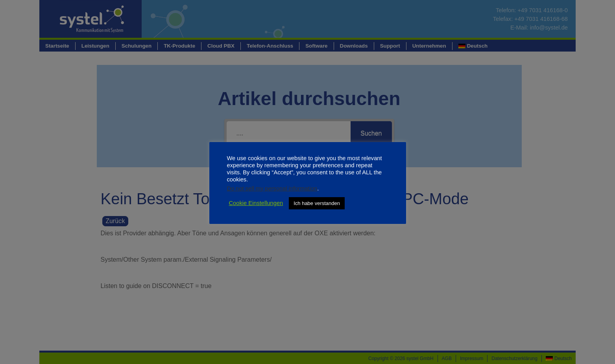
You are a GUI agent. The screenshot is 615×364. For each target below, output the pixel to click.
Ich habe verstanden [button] (317, 203)
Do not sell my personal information (272, 188)
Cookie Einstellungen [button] (256, 203)
